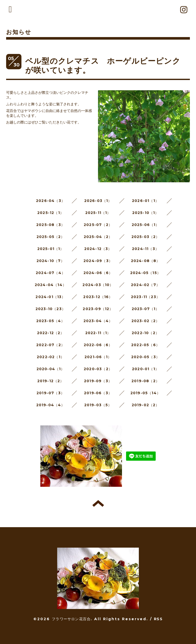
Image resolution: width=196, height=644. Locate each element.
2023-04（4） (98, 321)
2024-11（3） (145, 249)
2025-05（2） (51, 237)
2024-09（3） (98, 261)
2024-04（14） (51, 285)
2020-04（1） (51, 369)
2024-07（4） (51, 273)
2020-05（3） (145, 357)
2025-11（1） (98, 213)
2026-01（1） (145, 201)
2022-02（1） (51, 357)
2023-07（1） (146, 309)
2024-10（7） (51, 261)
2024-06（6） (98, 273)
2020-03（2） (98, 369)
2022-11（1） (98, 333)
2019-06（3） (98, 393)
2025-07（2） (98, 225)
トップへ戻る (98, 503)
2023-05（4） (51, 321)
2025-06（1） (146, 225)
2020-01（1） (145, 369)
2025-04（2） (98, 237)
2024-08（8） (146, 261)
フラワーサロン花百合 (71, 619)
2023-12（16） (98, 297)
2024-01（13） (50, 297)
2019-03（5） (98, 405)
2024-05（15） (145, 273)
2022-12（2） (51, 333)
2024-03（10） (98, 285)
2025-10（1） (146, 213)
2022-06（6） (98, 345)
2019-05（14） (145, 393)
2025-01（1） (51, 249)
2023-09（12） (98, 309)
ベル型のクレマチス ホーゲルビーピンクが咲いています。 (103, 66)
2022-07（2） (51, 345)
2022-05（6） (145, 345)
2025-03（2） (146, 237)
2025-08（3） (51, 225)
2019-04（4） (51, 405)
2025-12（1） (51, 213)
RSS (158, 619)
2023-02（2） (146, 321)
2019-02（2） (146, 405)
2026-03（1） (98, 201)
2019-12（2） (51, 381)
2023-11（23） (145, 297)
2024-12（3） (98, 249)
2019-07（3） (51, 393)
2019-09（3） (98, 381)
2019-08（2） (145, 381)
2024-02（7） (145, 285)
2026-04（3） (51, 201)
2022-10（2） (145, 333)
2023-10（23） (51, 309)
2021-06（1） (98, 357)
